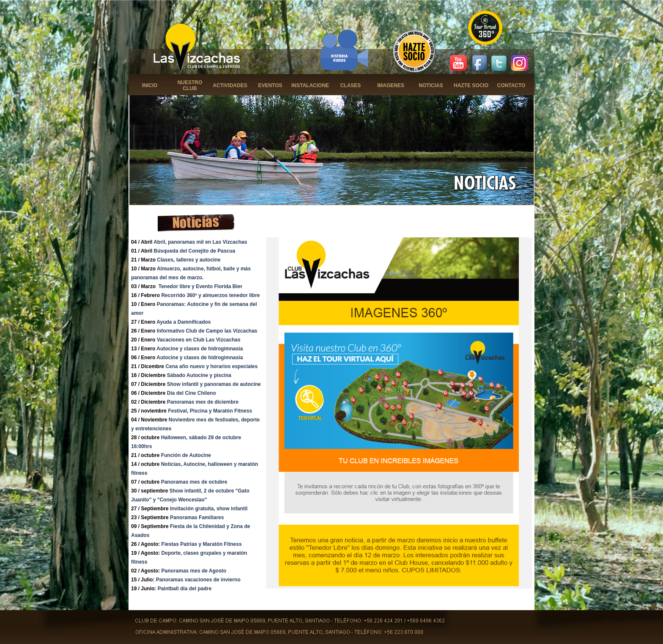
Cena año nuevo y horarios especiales (211, 366)
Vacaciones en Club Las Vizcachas (199, 340)
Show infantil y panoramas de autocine (214, 384)
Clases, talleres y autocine (189, 260)
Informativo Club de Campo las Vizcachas (207, 331)
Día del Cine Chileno (192, 393)
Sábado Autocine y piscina (199, 375)
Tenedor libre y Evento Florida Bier (201, 286)
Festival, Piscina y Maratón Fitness (210, 411)
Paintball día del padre (185, 589)
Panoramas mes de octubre (194, 482)
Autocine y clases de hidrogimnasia (200, 349)
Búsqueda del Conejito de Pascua (195, 251)
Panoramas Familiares (197, 517)
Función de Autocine (186, 455)
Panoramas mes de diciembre (203, 402)
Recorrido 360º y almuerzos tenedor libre (210, 295)
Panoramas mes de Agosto (194, 571)
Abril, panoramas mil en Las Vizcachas (200, 242)
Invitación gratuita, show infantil (209, 509)
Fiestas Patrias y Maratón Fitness (202, 544)
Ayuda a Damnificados (184, 322)
